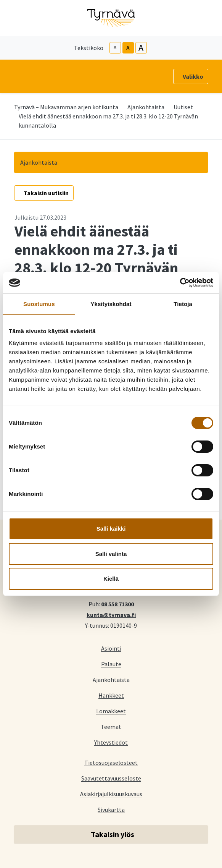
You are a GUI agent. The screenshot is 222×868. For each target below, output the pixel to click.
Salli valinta (111, 554)
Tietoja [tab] (183, 304)
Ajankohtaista (146, 107)
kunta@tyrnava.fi (111, 614)
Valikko (193, 76)
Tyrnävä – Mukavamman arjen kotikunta (66, 107)
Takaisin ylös (113, 834)
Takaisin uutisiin (46, 193)
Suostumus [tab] (39, 304)
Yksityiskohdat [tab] (111, 304)
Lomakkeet (111, 711)
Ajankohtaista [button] (39, 162)
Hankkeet (111, 695)
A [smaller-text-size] (115, 48)
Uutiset (183, 107)
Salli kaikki (111, 529)
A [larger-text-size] (141, 48)
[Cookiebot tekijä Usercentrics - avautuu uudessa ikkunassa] (180, 283)
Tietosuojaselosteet (111, 762)
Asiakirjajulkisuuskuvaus (111, 794)
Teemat (111, 726)
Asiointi (111, 648)
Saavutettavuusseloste (111, 778)
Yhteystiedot (111, 742)
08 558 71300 (117, 604)
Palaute (111, 664)
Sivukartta (111, 809)
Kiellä (111, 579)
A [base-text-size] (128, 48)
